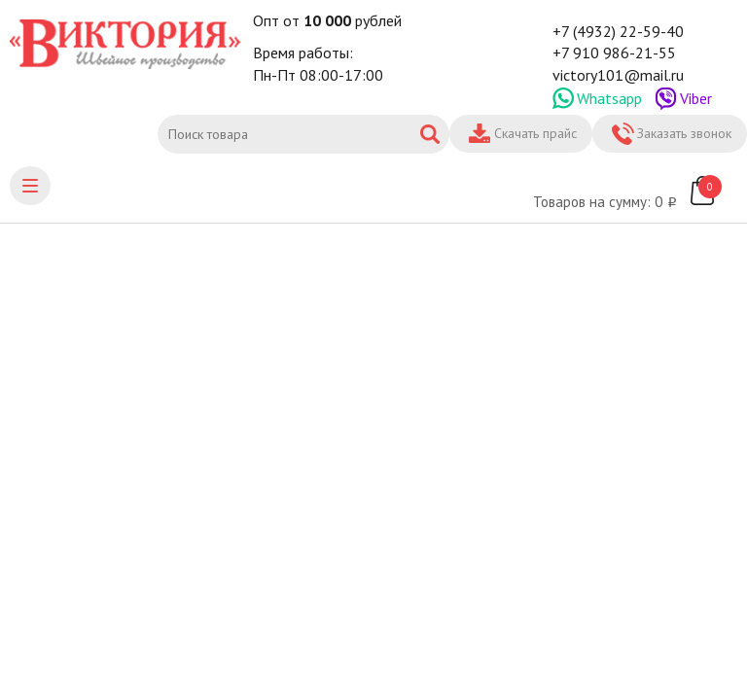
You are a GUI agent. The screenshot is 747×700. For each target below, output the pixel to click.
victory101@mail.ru (618, 75)
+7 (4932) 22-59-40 (618, 31)
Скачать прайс (535, 133)
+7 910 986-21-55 (614, 52)
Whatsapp (609, 98)
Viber (696, 98)
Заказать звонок (684, 133)
